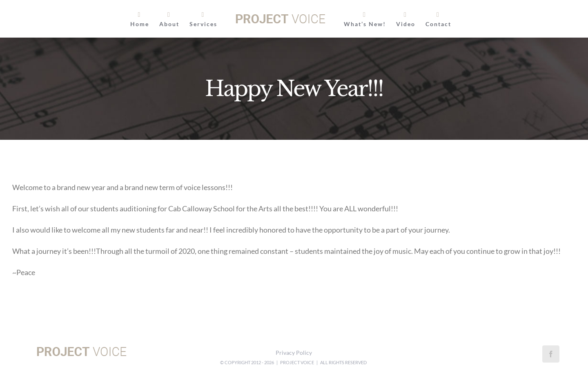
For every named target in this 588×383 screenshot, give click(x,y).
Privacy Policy (294, 353)
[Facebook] (551, 354)
